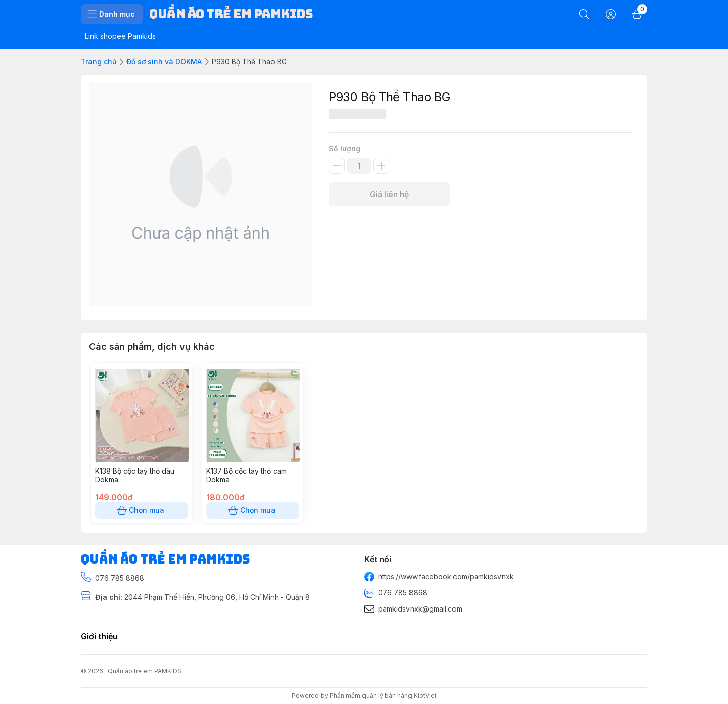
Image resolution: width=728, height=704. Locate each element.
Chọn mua (142, 510)
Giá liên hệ (389, 194)
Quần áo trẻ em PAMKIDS (145, 671)
